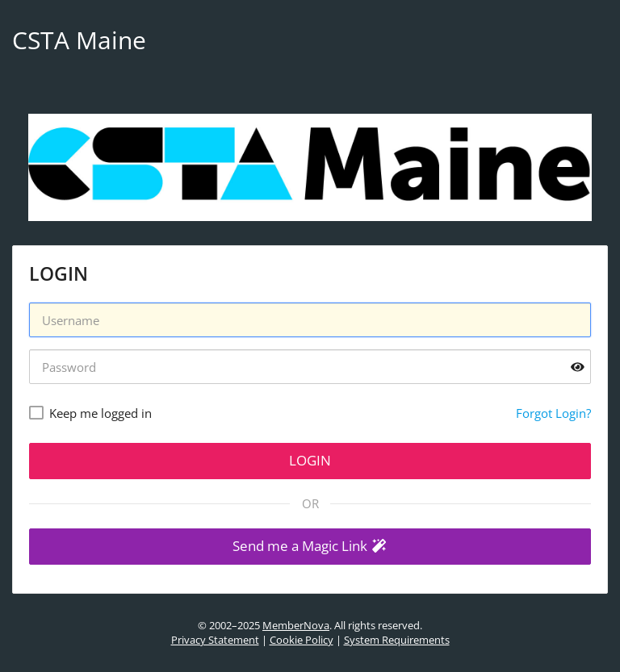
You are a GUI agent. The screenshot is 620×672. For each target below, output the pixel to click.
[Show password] (578, 367)
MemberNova (296, 625)
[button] (310, 547)
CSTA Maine (79, 40)
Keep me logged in (101, 413)
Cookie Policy (302, 640)
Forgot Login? (553, 413)
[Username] (310, 320)
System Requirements (397, 640)
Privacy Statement (215, 640)
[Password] (310, 367)
